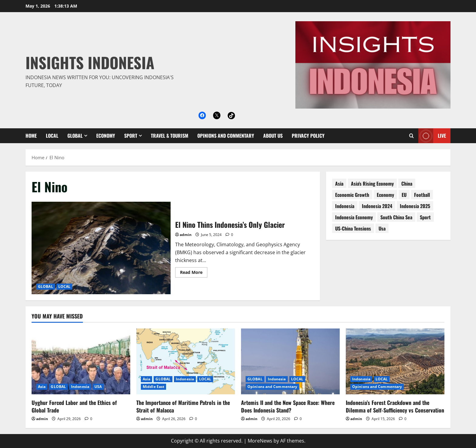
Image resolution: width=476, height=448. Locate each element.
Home (31, 136)
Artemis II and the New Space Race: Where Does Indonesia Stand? (288, 406)
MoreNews (260, 441)
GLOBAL (75, 136)
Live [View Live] (432, 136)
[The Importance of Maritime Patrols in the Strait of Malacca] (186, 361)
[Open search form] (411, 136)
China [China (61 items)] (407, 184)
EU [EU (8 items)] (404, 195)
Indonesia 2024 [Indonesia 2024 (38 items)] (377, 206)
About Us (273, 136)
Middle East (153, 387)
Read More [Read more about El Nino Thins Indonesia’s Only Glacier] (194, 273)
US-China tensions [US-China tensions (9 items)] (353, 228)
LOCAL (52, 136)
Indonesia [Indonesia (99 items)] (345, 206)
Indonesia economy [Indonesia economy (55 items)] (354, 217)
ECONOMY (106, 136)
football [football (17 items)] (422, 195)
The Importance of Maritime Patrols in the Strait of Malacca (183, 406)
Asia (42, 387)
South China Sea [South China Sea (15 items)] (396, 217)
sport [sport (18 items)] (425, 217)
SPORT (131, 136)
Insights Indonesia (90, 62)
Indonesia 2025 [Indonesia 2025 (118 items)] (415, 206)
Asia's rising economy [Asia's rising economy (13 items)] (372, 184)
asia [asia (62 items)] (339, 184)
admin (186, 235)
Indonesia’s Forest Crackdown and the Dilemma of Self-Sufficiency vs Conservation (395, 406)
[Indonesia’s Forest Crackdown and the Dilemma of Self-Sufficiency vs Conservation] (395, 361)
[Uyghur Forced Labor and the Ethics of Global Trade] (81, 361)
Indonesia (80, 387)
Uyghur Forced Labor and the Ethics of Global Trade (74, 406)
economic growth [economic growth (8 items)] (352, 195)
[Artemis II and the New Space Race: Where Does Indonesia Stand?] (290, 361)
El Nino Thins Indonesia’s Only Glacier (101, 248)
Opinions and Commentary (226, 136)
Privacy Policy (308, 136)
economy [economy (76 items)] (385, 195)
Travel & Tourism (170, 136)
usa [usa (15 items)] (382, 228)
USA (98, 387)
